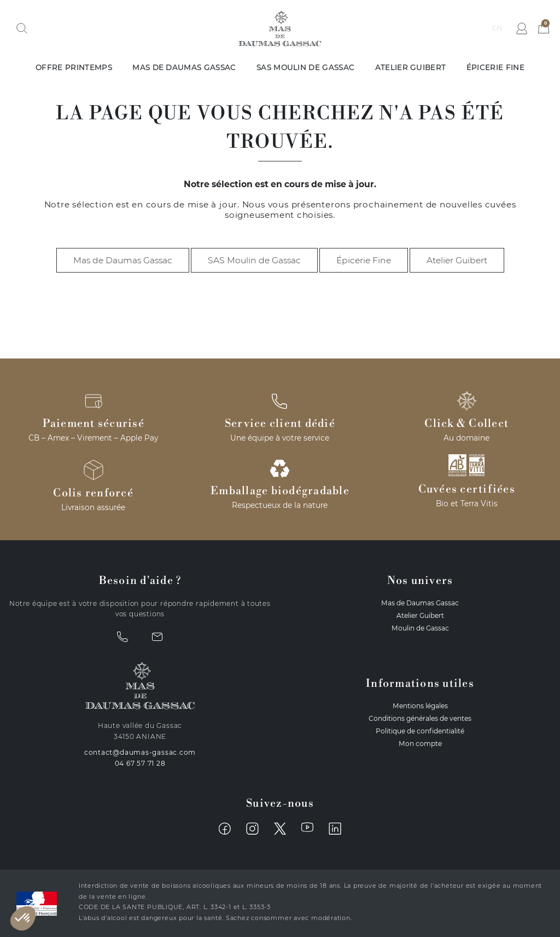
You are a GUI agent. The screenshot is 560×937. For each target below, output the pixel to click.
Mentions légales (420, 706)
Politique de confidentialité (420, 731)
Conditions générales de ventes (420, 718)
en (497, 28)
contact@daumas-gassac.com (140, 752)
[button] (22, 28)
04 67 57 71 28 (140, 763)
